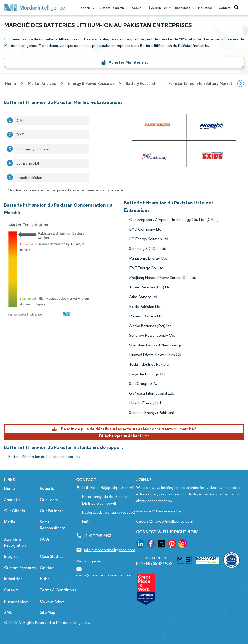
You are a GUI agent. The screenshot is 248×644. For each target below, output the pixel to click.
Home (10, 488)
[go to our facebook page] (151, 545)
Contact (225, 8)
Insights (11, 557)
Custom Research (112, 8)
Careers (11, 590)
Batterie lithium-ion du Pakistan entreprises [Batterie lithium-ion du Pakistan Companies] (44, 456)
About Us (12, 500)
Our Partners (52, 511)
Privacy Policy (16, 601)
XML (8, 612)
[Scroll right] (241, 84)
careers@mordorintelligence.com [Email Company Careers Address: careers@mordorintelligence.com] (165, 521)
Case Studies (52, 557)
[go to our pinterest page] (172, 545)
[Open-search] (237, 8)
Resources (184, 8)
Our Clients (14, 511)
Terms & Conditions (58, 590)
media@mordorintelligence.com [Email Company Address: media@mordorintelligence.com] (104, 575)
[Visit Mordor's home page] (35, 8)
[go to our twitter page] (162, 545)
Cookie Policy (52, 601)
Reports (86, 8)
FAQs (45, 539)
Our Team (49, 500)
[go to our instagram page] (183, 545)
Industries (205, 8)
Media (10, 522)
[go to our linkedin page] (140, 545)
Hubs (45, 579)
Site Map (48, 612)
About (137, 8)
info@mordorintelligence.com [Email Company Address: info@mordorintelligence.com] (110, 550)
